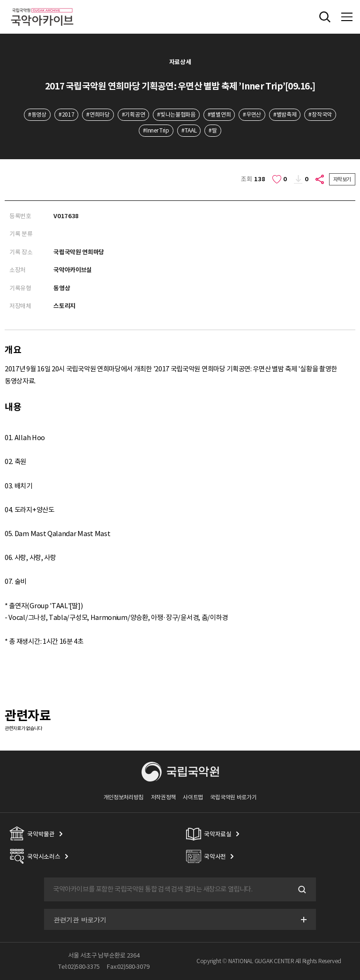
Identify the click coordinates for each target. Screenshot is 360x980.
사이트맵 (193, 797)
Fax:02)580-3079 (128, 967)
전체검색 (325, 17)
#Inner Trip (156, 130)
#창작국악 (320, 114)
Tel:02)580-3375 (79, 967)
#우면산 (252, 114)
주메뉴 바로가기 (0, 0)
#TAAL (189, 130)
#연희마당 (98, 114)
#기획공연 (133, 114)
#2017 (66, 114)
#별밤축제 (285, 114)
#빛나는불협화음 (176, 114)
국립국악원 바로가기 (233, 797)
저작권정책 (163, 797)
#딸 (213, 130)
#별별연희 (219, 114)
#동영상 (37, 114)
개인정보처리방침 (124, 797)
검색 (301, 890)
